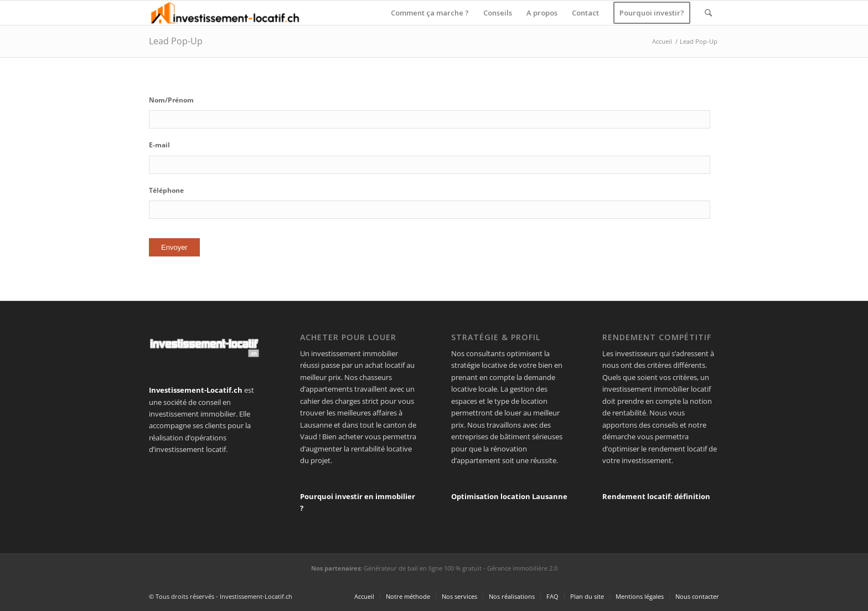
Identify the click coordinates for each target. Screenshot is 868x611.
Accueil (662, 41)
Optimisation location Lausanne (509, 496)
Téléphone (166, 191)
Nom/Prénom (171, 100)
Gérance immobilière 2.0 (522, 568)
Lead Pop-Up (176, 41)
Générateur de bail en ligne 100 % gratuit (423, 568)
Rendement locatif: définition (656, 496)
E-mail (159, 145)
